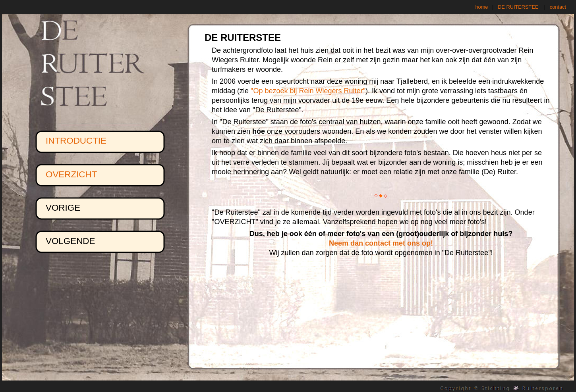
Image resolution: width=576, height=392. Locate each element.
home (481, 7)
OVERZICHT (71, 174)
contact (558, 7)
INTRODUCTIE (76, 141)
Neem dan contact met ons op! (381, 243)
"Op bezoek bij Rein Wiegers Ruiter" (308, 91)
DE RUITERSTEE (518, 7)
